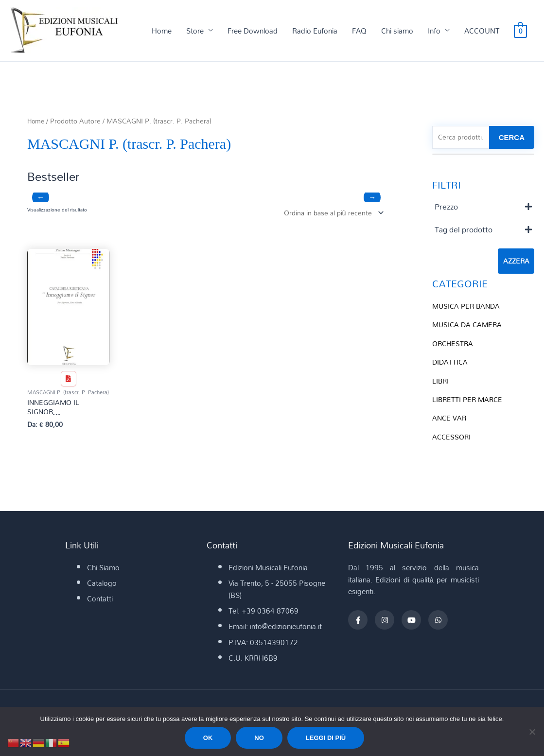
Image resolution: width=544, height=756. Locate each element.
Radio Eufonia (315, 31)
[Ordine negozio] (329, 214)
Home (162, 31)
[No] (532, 732)
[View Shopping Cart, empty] (520, 31)
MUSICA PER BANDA (468, 307)
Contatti (100, 601)
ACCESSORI (452, 436)
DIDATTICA (451, 363)
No (259, 738)
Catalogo (102, 586)
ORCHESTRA (454, 344)
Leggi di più (326, 738)
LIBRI (441, 381)
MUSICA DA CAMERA (469, 326)
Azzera (516, 263)
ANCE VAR (450, 418)
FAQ (359, 31)
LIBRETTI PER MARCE (469, 399)
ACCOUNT (482, 31)
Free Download (253, 31)
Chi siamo (397, 31)
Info (434, 31)
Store (195, 31)
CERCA (512, 138)
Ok (208, 738)
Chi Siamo (103, 570)
